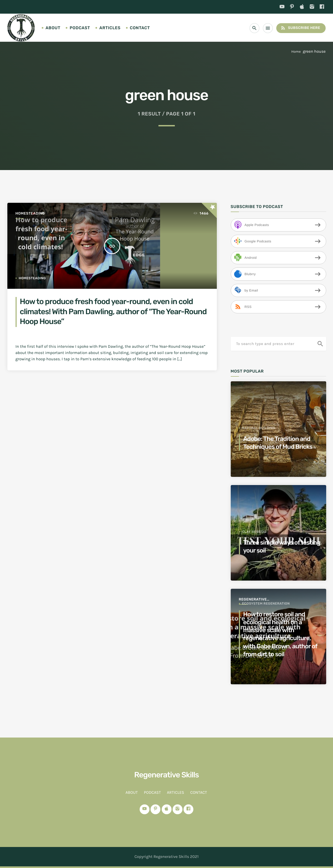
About (53, 28)
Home (296, 52)
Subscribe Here (300, 28)
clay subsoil (254, 532)
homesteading (32, 278)
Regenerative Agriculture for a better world (258, 600)
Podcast (80, 28)
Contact (140, 28)
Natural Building (259, 428)
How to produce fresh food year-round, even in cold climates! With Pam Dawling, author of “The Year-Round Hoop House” (113, 312)
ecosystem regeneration (266, 604)
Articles (110, 28)
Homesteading (30, 214)
